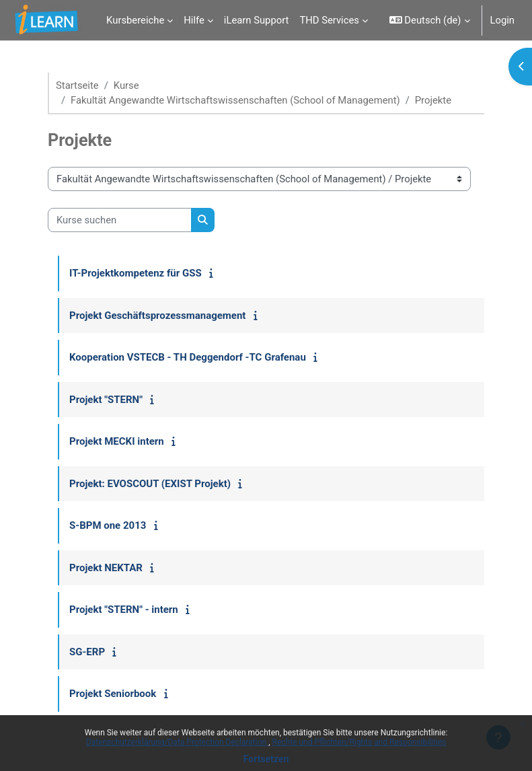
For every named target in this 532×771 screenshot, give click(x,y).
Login (503, 20)
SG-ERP (87, 652)
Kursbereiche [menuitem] (135, 20)
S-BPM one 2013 (108, 525)
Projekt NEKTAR (106, 568)
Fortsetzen (266, 759)
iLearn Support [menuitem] (257, 20)
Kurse (126, 85)
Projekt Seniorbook (113, 694)
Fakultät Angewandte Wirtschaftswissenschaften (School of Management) (235, 100)
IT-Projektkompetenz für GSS (136, 273)
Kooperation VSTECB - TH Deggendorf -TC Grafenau (188, 357)
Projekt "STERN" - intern (124, 610)
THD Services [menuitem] (329, 20)
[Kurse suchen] (120, 220)
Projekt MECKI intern (117, 441)
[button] (430, 20)
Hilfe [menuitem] (194, 20)
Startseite (77, 85)
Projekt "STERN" (106, 400)
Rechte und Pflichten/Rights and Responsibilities (359, 742)
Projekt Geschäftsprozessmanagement (157, 316)
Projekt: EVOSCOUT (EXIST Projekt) (150, 484)
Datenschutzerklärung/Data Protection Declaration (177, 742)
